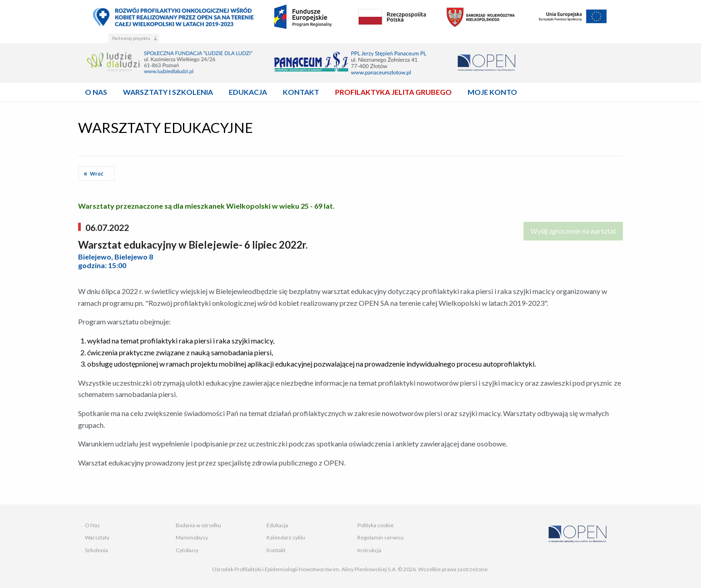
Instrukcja (369, 550)
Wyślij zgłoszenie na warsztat (573, 231)
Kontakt (276, 550)
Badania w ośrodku (198, 525)
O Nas (92, 525)
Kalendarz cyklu (286, 537)
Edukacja (277, 525)
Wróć (96, 174)
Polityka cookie (375, 525)
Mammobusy (192, 537)
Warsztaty (97, 537)
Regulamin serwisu (380, 537)
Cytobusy (187, 550)
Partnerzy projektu (131, 38)
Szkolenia (96, 550)
